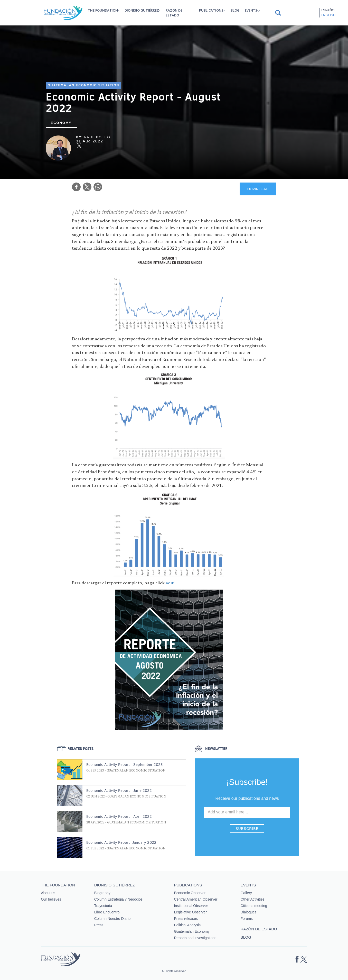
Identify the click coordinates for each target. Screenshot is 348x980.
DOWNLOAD (258, 189)
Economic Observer (190, 893)
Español (328, 10)
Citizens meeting (254, 906)
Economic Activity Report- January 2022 (121, 842)
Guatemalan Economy (192, 931)
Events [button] (251, 10)
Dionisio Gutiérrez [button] (142, 10)
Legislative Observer (190, 912)
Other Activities (252, 899)
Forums (246, 919)
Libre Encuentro (107, 912)
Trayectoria (103, 906)
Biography (102, 893)
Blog (235, 10)
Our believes (51, 899)
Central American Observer (196, 899)
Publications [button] (211, 10)
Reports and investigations (195, 938)
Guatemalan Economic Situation (84, 85)
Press (99, 925)
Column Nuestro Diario (112, 919)
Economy (61, 123)
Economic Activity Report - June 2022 (119, 791)
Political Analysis (187, 925)
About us (48, 893)
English (328, 15)
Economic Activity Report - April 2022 (119, 816)
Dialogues (248, 912)
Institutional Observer (191, 906)
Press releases (186, 919)
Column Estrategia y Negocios (118, 899)
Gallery (246, 893)
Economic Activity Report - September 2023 (125, 765)
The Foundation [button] (103, 10)
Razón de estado (174, 13)
